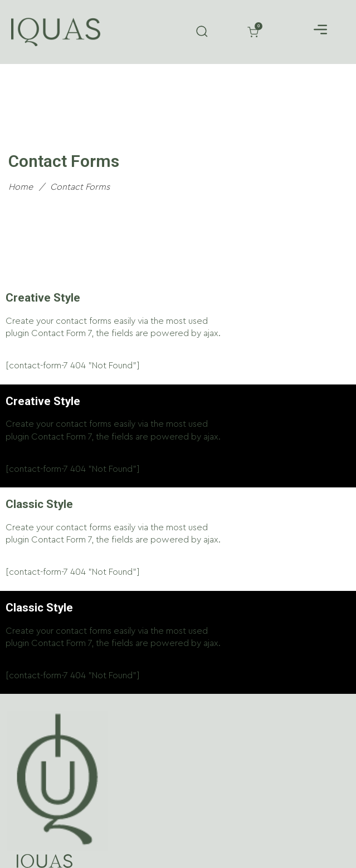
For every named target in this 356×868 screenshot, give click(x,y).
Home (21, 187)
